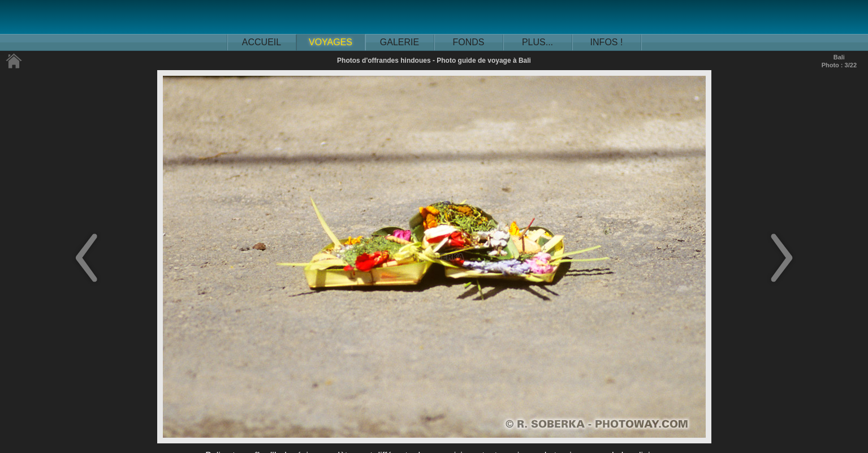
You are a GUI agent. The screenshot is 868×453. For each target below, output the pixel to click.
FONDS (469, 42)
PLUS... (537, 42)
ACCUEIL (262, 42)
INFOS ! (607, 42)
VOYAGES (331, 42)
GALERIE (400, 42)
